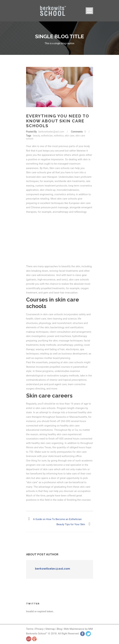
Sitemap (50, 629)
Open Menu (89, 11)
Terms (30, 629)
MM (90, 629)
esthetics (59, 136)
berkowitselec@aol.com (51, 132)
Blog (59, 629)
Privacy (40, 629)
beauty (36, 136)
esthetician (47, 136)
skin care (70, 136)
